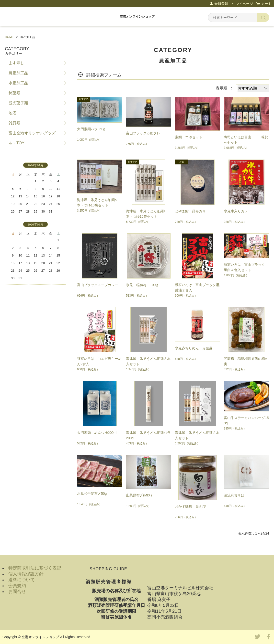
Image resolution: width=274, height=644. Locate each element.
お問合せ (17, 591)
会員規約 (17, 586)
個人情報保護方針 (26, 574)
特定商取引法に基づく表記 (35, 568)
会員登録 (221, 4)
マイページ (244, 4)
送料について (22, 580)
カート (266, 4)
